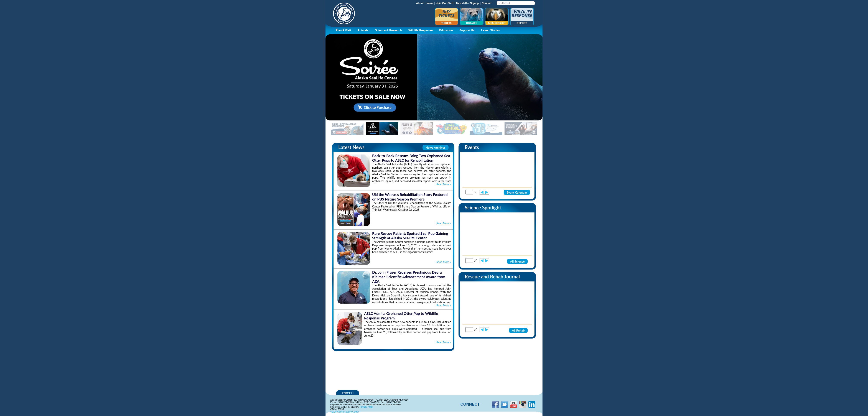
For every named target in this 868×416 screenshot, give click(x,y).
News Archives (436, 147)
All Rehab (518, 330)
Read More (444, 184)
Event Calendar (517, 192)
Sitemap (348, 393)
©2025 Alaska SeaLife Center (344, 412)
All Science (517, 261)
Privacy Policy (367, 407)
